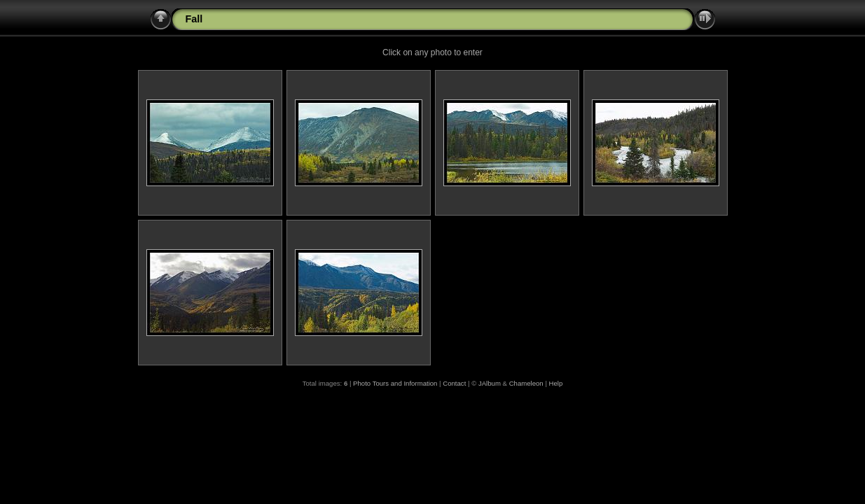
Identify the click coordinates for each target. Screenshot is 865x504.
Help (556, 383)
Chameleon (526, 383)
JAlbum (490, 383)
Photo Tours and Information (395, 383)
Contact (454, 383)
